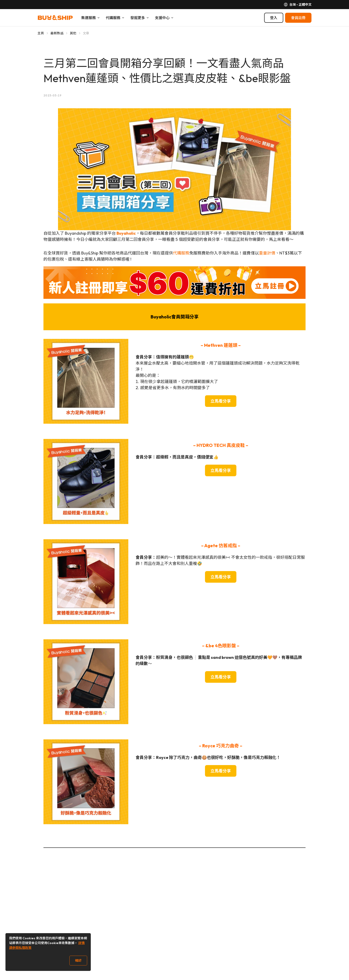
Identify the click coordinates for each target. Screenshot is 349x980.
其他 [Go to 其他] (73, 33)
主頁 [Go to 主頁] (41, 33)
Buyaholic (126, 233)
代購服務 (181, 253)
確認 (78, 960)
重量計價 (267, 253)
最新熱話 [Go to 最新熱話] (57, 33)
